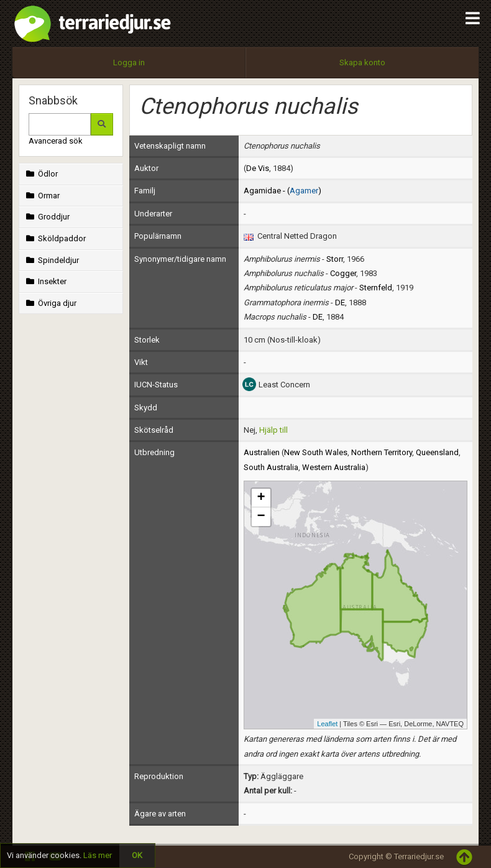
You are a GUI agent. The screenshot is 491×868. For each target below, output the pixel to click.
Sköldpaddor (55, 238)
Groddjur (47, 217)
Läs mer (98, 855)
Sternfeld (376, 288)
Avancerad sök (56, 141)
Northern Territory (382, 452)
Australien (262, 452)
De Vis (258, 168)
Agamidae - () (282, 191)
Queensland (437, 452)
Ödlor (41, 174)
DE (340, 302)
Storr (335, 259)
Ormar (42, 196)
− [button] (261, 517)
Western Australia (334, 467)
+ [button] (261, 498)
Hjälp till (273, 430)
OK (137, 855)
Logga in (129, 62)
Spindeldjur (51, 260)
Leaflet (327, 724)
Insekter (45, 281)
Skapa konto (362, 62)
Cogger (343, 273)
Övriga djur (50, 303)
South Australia (271, 467)
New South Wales (316, 452)
